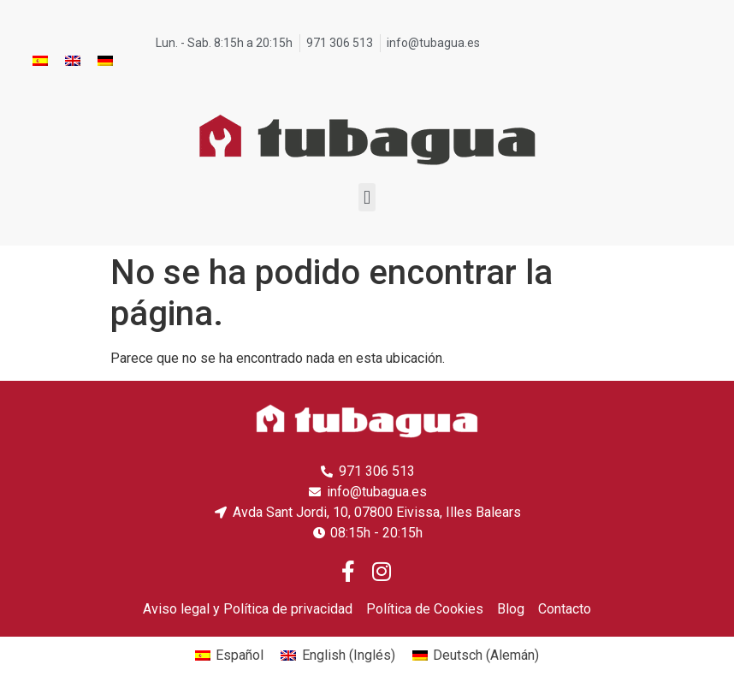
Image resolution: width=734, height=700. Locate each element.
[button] (367, 197)
